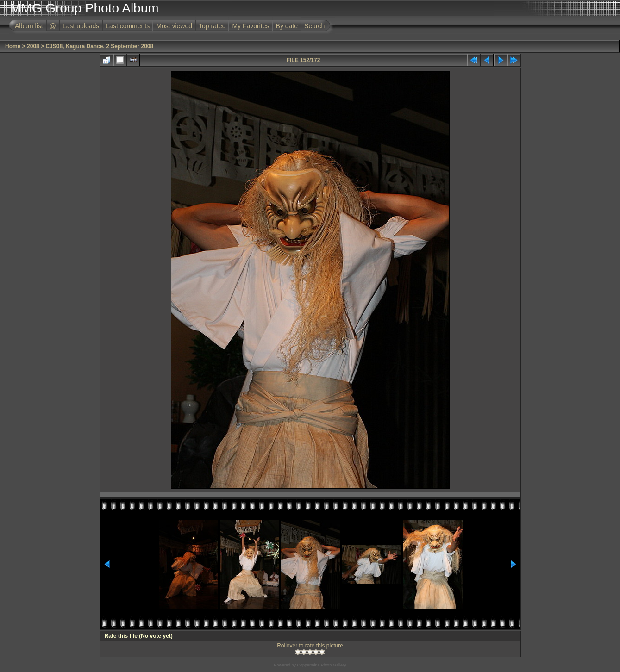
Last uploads (81, 26)
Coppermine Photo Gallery (321, 665)
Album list (29, 26)
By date (287, 26)
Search (314, 26)
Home (13, 46)
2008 (33, 46)
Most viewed (174, 26)
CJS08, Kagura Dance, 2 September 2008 (99, 46)
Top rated (212, 26)
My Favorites (251, 26)
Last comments (128, 26)
